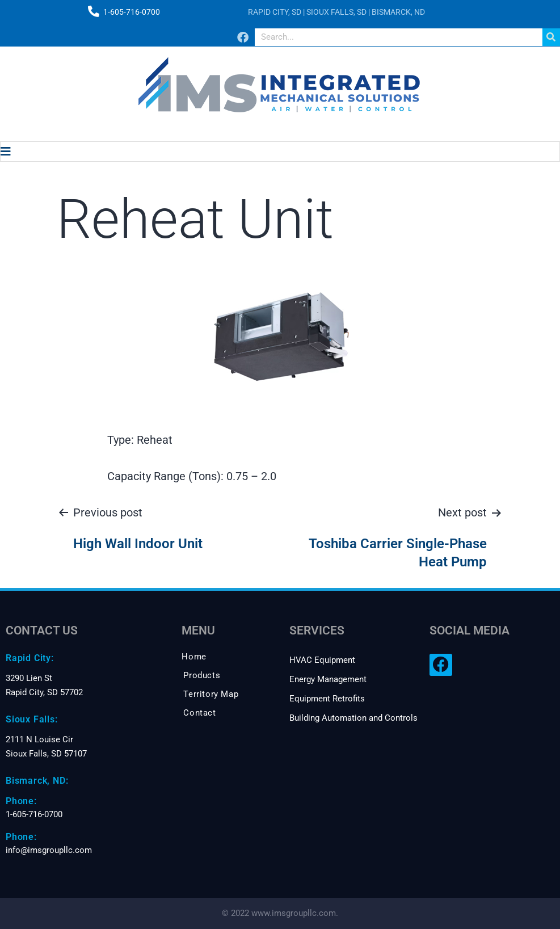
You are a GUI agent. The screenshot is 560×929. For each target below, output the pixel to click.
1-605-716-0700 (132, 12)
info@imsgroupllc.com (49, 850)
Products (202, 675)
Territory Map (211, 694)
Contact (199, 713)
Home (194, 657)
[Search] (551, 37)
